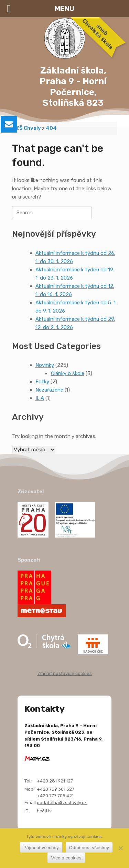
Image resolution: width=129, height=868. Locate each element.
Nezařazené (49, 390)
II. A (40, 398)
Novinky (45, 365)
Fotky (42, 382)
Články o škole (68, 373)
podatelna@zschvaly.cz (62, 803)
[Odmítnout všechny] (120, 848)
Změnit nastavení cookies (65, 673)
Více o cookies (66, 858)
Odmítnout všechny (89, 848)
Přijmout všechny (41, 848)
